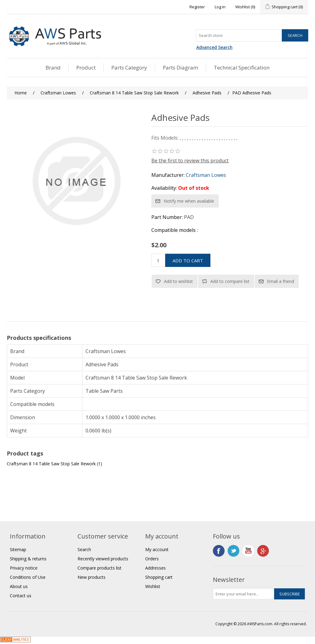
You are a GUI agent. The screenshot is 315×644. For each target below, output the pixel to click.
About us (19, 586)
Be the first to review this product (190, 161)
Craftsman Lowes (206, 175)
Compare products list (100, 568)
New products (92, 577)
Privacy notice (24, 568)
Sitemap (18, 549)
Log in (220, 7)
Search (84, 549)
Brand (53, 68)
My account (157, 549)
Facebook (219, 551)
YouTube (248, 551)
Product (86, 68)
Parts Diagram (180, 68)
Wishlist (153, 586)
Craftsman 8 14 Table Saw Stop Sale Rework (51, 464)
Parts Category (129, 68)
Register (197, 7)
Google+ (263, 551)
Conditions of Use (28, 577)
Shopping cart (159, 577)
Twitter (233, 551)
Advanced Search (214, 47)
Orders (152, 559)
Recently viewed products (103, 559)
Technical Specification (242, 68)
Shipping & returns (28, 559)
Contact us (21, 596)
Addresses (156, 568)
